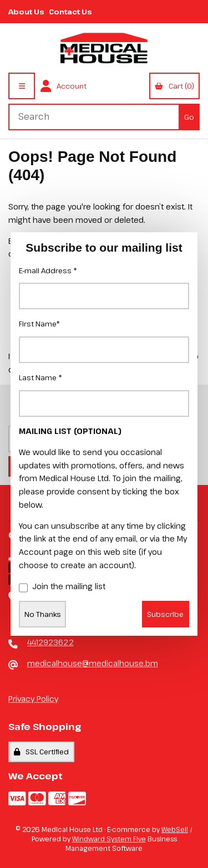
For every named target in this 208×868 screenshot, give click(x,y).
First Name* (39, 324)
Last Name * (40, 377)
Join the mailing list (62, 587)
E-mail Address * (48, 270)
